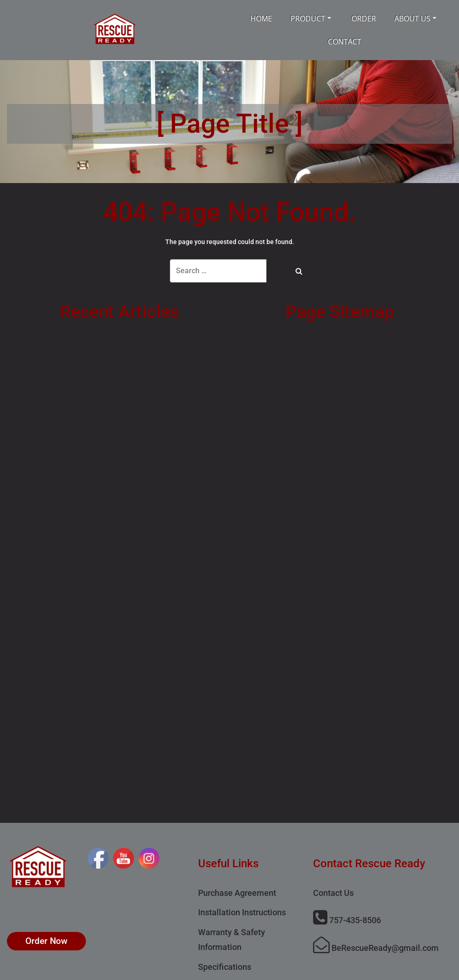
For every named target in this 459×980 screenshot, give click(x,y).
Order (364, 18)
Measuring (340, 340)
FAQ (340, 404)
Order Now (46, 941)
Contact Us (333, 893)
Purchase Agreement (237, 893)
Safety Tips (340, 361)
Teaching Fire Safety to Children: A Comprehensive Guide (120, 395)
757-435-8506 (347, 920)
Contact (344, 42)
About (340, 426)
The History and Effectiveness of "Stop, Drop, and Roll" (119, 340)
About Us (415, 18)
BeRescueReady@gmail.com (376, 948)
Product (311, 18)
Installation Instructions (242, 912)
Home (261, 18)
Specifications (225, 967)
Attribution (340, 447)
